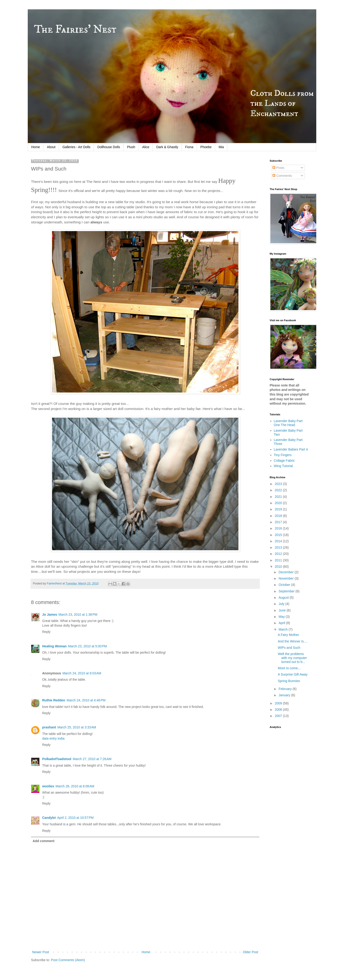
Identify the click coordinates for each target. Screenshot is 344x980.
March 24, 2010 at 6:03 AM (82, 673)
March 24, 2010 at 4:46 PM (86, 700)
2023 (279, 484)
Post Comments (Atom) (68, 960)
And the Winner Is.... (293, 641)
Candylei (49, 818)
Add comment (43, 841)
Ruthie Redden (54, 700)
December (286, 572)
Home (36, 147)
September (287, 591)
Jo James (50, 615)
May (282, 617)
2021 (279, 497)
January (285, 695)
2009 (279, 703)
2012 (279, 554)
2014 (279, 541)
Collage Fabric (284, 461)
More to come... (289, 668)
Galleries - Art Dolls (76, 147)
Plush (131, 147)
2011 (279, 560)
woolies (48, 786)
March (284, 629)
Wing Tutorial (283, 466)
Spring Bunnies (289, 681)
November (286, 578)
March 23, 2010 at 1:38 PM (78, 615)
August (284, 598)
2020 (279, 503)
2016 (279, 528)
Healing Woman (54, 646)
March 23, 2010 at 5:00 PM (88, 646)
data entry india (53, 738)
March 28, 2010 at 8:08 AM (75, 786)
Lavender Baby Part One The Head (288, 423)
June (282, 610)
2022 (279, 490)
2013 (279, 547)
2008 (279, 710)
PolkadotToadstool (57, 759)
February (286, 689)
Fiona (189, 147)
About (51, 147)
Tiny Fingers (283, 455)
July (282, 604)
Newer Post (41, 952)
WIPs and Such (289, 648)
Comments (282, 176)
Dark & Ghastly (167, 147)
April (282, 623)
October (285, 585)
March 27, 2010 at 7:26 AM (92, 759)
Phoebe (206, 147)
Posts (278, 168)
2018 (279, 516)
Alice (146, 147)
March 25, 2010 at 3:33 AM (77, 727)
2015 (279, 535)
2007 (279, 716)
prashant (49, 727)
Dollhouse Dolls (109, 147)
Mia (221, 147)
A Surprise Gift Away (293, 674)
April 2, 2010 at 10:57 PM (75, 818)
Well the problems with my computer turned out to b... (292, 658)
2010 (279, 567)
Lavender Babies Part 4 (291, 449)
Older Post (251, 952)
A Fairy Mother (288, 635)
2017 (279, 522)
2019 (279, 509)
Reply (46, 632)
